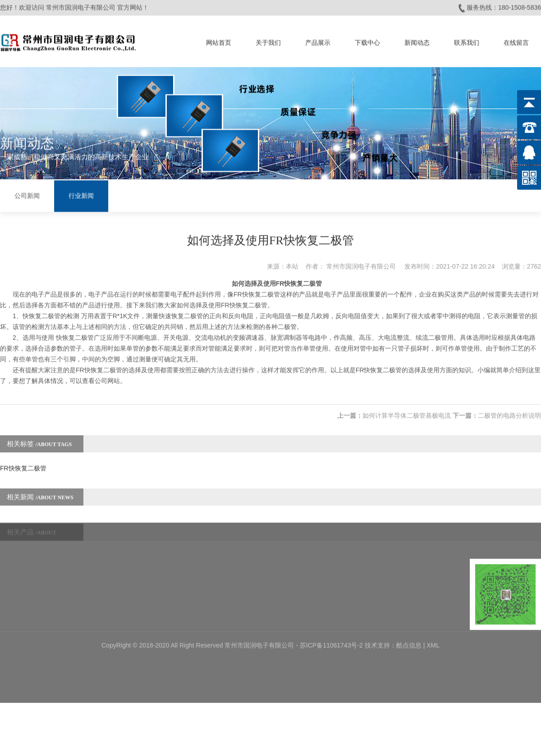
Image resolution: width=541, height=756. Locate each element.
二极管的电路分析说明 (509, 407)
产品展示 (318, 41)
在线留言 (516, 41)
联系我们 (467, 41)
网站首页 (219, 41)
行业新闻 (81, 195)
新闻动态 (417, 41)
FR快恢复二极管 (23, 460)
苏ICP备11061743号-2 (332, 616)
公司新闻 (27, 195)
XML (433, 616)
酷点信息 (409, 616)
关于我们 (268, 41)
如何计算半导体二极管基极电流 (407, 407)
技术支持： (381, 616)
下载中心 (367, 41)
